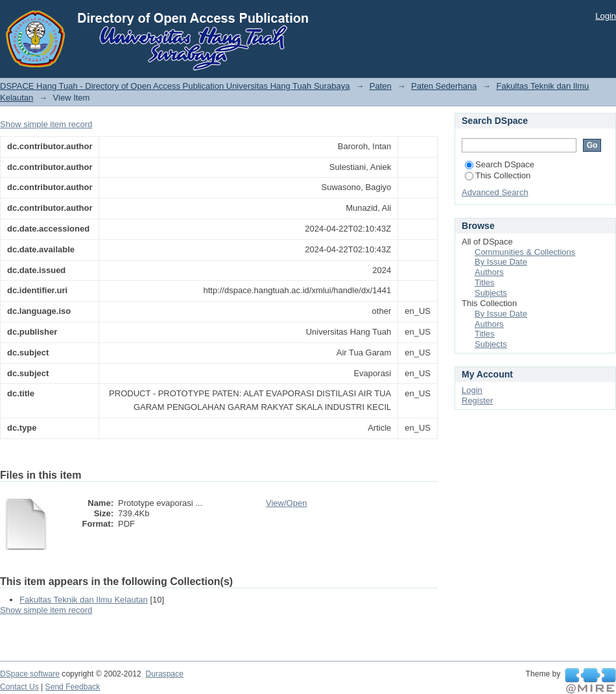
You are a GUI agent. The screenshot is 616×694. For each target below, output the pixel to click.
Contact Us (19, 687)
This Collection (498, 175)
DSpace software (30, 674)
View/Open (286, 503)
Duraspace (164, 674)
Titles (485, 282)
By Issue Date (501, 262)
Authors (489, 272)
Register (477, 401)
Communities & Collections (525, 252)
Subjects (491, 293)
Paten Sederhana (444, 86)
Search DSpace (500, 164)
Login (606, 16)
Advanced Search (495, 192)
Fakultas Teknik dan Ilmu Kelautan (84, 600)
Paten (381, 86)
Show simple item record (46, 124)
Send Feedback (73, 687)
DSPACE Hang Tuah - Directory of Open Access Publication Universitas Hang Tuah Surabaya (175, 86)
